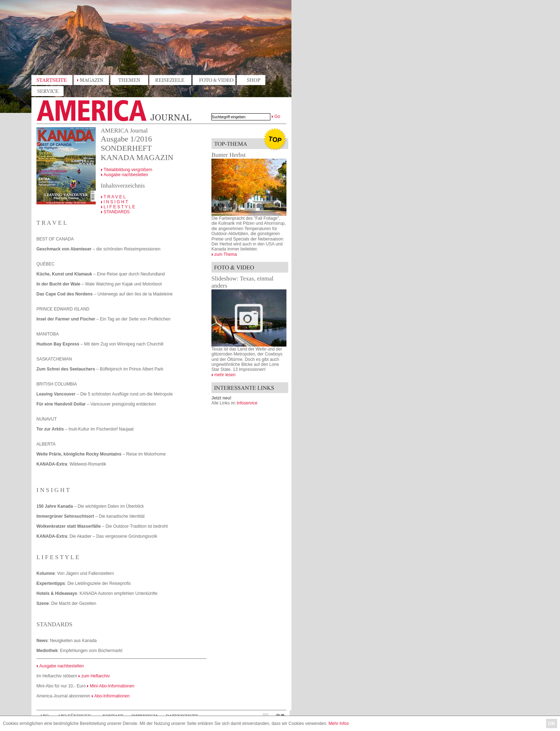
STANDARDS (117, 212)
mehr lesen (225, 375)
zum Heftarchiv (95, 676)
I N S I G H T (116, 202)
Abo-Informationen (112, 696)
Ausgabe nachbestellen (126, 175)
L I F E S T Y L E (119, 207)
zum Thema (226, 254)
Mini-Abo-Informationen (112, 686)
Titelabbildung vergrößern (128, 170)
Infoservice (247, 403)
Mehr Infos (339, 723)
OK (552, 723)
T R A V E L (115, 197)
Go (277, 116)
